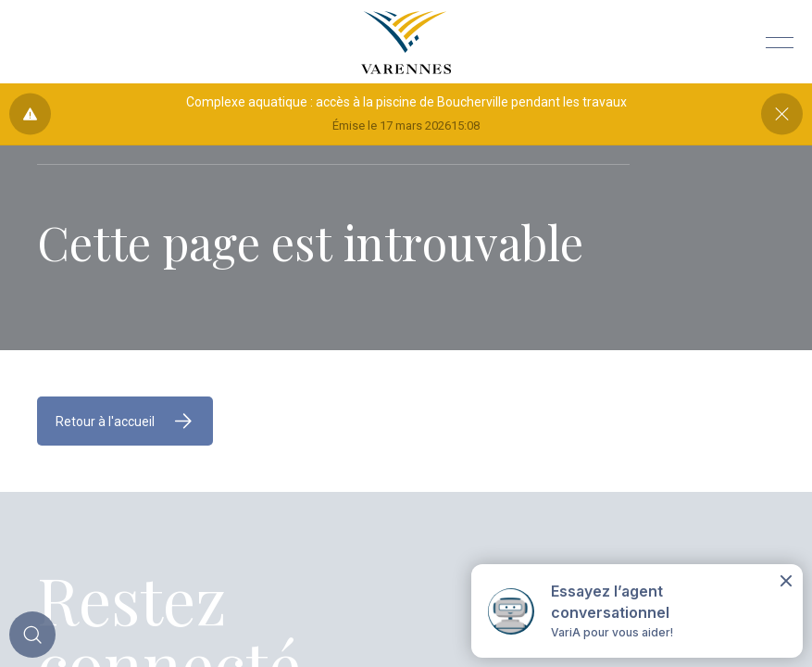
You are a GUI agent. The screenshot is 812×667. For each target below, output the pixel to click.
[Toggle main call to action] (32, 635)
